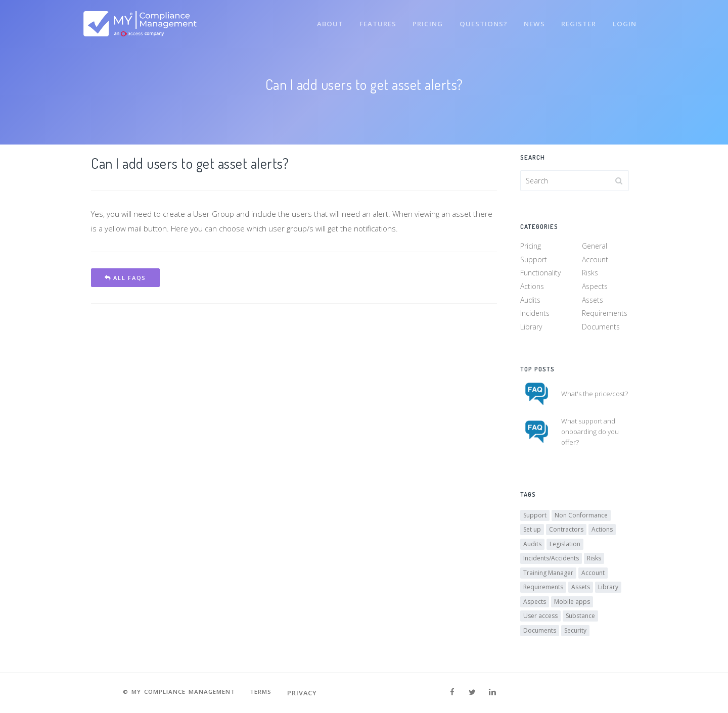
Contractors (566, 534)
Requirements (605, 315)
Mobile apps (572, 606)
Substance (580, 620)
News (531, 19)
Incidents (535, 315)
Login (624, 19)
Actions (532, 288)
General (595, 248)
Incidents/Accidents (551, 563)
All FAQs (125, 278)
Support (534, 262)
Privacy (311, 693)
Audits (530, 301)
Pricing (422, 19)
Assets (593, 301)
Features (370, 19)
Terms (267, 693)
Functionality (540, 275)
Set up (532, 534)
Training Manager (548, 577)
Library (531, 329)
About (321, 19)
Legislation (565, 548)
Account (595, 262)
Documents (601, 329)
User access (540, 620)
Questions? (479, 19)
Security (575, 634)
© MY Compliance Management (177, 693)
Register (577, 19)
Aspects (595, 288)
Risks (590, 275)
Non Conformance (581, 519)
